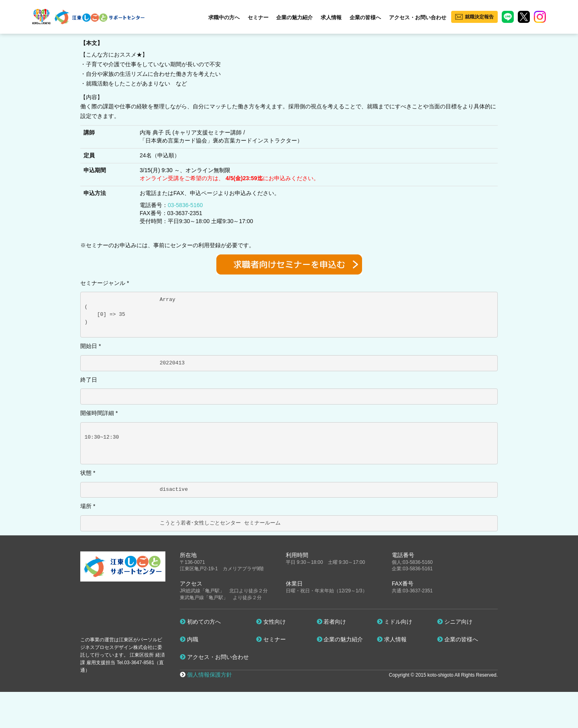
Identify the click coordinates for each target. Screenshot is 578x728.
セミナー (258, 17)
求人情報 (331, 17)
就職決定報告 (479, 17)
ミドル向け (395, 622)
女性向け (271, 622)
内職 (189, 639)
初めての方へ (200, 622)
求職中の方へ (224, 17)
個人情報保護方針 (210, 675)
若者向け (332, 622)
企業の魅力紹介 (294, 17)
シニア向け (455, 622)
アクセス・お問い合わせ (418, 17)
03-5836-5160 (185, 205)
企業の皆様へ (365, 17)
